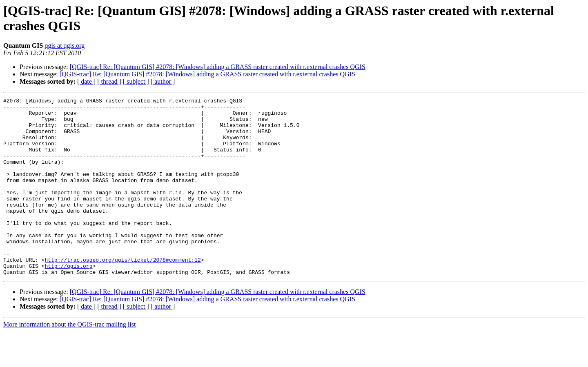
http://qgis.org (68, 300)
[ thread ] (109, 81)
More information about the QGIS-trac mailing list (69, 360)
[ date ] (86, 81)
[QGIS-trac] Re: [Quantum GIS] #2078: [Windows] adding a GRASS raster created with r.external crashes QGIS (218, 67)
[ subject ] (136, 81)
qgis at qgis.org (65, 46)
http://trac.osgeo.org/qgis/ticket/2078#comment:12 (122, 293)
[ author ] (163, 81)
